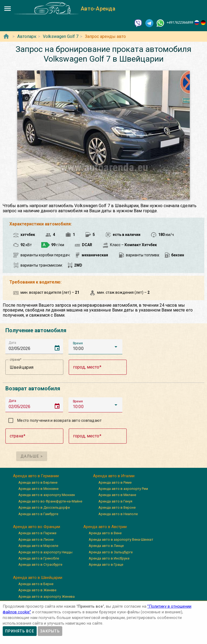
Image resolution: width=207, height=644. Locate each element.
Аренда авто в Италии (114, 476)
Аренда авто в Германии (36, 476)
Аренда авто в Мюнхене (38, 489)
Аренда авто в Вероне (117, 507)
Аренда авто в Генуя (115, 501)
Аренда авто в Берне (36, 584)
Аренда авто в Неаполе (118, 514)
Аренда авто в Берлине (38, 482)
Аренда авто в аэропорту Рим (123, 489)
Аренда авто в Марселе (38, 546)
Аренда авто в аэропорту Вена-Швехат (121, 539)
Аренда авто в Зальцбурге (111, 552)
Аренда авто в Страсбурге (40, 565)
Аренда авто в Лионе (36, 539)
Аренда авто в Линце (106, 546)
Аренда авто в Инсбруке (109, 558)
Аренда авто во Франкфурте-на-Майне (50, 501)
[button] (95, 347)
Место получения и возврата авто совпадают (59, 420)
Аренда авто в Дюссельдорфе (44, 507)
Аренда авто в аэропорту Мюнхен (47, 495)
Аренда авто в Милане (117, 495)
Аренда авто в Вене (105, 533)
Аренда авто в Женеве (37, 590)
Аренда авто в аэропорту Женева (46, 597)
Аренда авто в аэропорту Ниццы (45, 552)
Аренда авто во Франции (37, 527)
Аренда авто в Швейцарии (38, 578)
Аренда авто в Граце (106, 565)
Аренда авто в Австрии (105, 527)
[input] (36, 346)
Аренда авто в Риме (115, 482)
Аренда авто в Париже (37, 533)
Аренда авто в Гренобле (39, 558)
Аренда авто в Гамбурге (38, 514)
